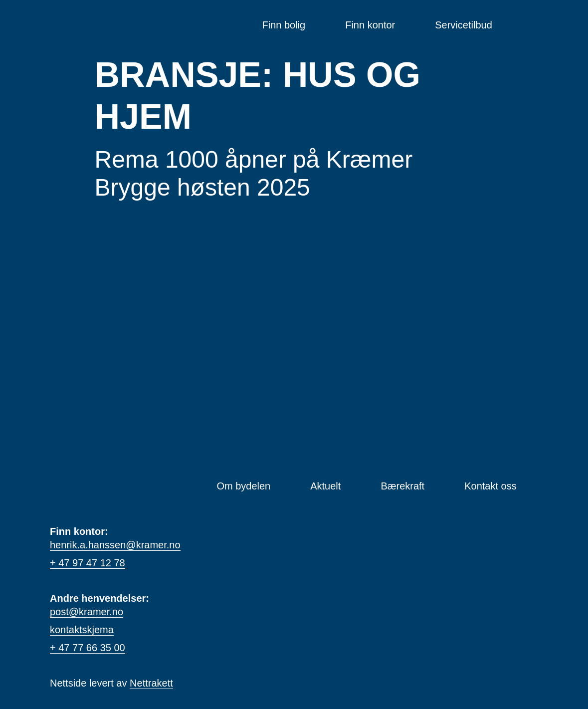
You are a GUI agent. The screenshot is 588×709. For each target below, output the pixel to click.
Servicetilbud (464, 25)
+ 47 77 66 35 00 (88, 648)
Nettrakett (151, 683)
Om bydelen (243, 486)
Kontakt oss (490, 486)
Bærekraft (402, 486)
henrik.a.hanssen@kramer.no (115, 545)
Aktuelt (325, 486)
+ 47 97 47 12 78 (88, 563)
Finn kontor (370, 25)
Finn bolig (284, 25)
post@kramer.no (87, 612)
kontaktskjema (82, 630)
